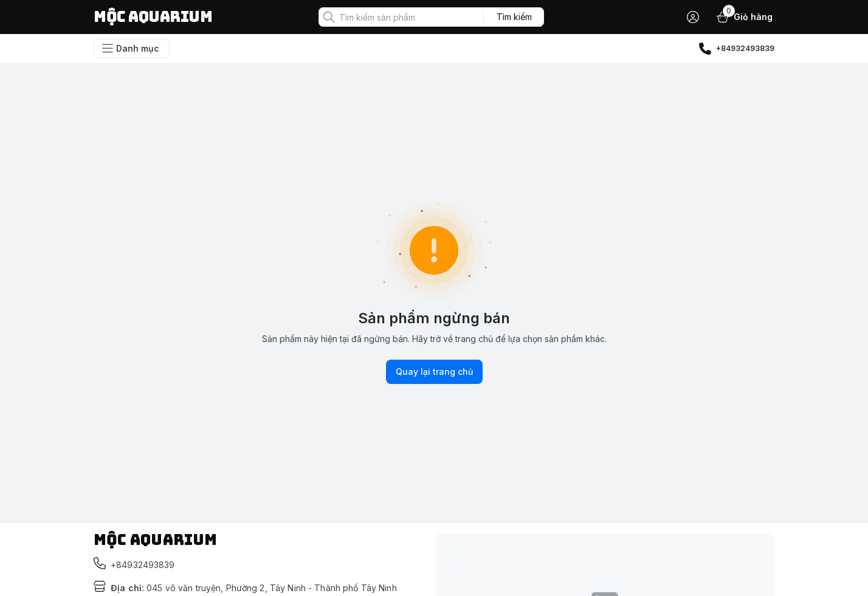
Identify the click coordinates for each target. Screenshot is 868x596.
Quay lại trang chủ (434, 372)
